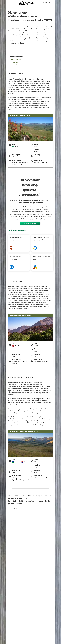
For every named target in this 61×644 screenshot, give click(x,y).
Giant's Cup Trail (16, 60)
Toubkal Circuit (16, 62)
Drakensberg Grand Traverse (20, 65)
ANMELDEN (47, 3)
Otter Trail (12, 509)
